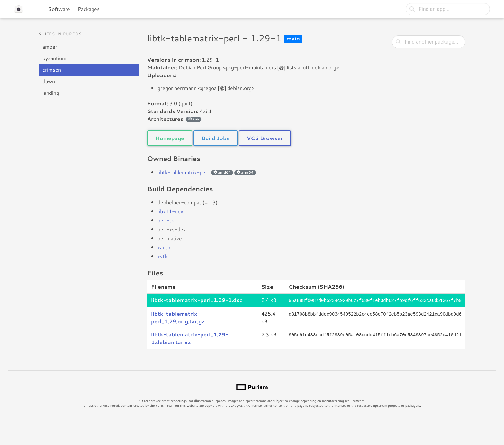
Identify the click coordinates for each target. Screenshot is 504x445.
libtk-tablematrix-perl (183, 172)
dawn (49, 81)
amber (50, 46)
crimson (52, 70)
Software (59, 9)
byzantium (54, 58)
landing (51, 93)
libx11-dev (170, 211)
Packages (89, 9)
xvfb (162, 256)
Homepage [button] (170, 138)
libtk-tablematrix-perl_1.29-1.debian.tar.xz (190, 338)
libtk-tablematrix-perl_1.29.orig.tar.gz (178, 317)
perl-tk (166, 220)
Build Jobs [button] (216, 138)
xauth (164, 247)
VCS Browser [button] (265, 138)
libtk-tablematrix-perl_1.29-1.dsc (197, 300)
